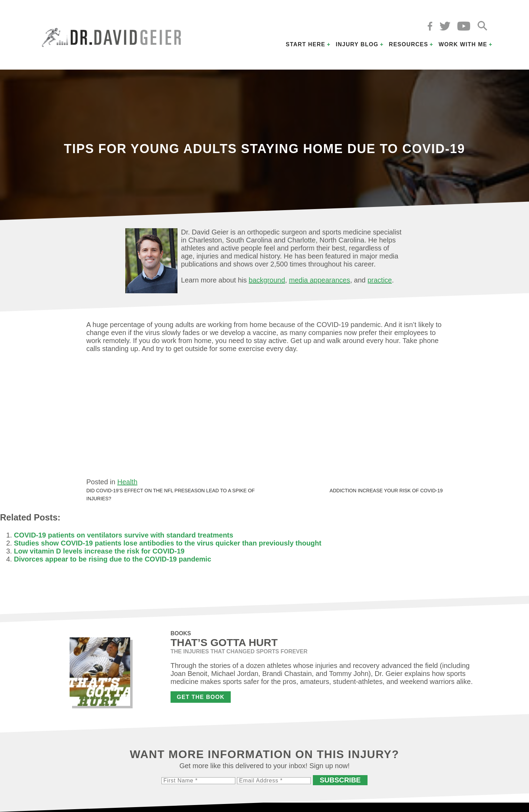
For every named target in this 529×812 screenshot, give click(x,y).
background (267, 280)
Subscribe (340, 780)
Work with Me (463, 44)
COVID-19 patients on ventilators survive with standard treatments (124, 535)
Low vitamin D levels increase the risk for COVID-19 (99, 551)
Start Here (306, 44)
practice (380, 280)
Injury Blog (357, 44)
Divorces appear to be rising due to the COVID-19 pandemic (113, 559)
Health (127, 482)
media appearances (319, 280)
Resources (408, 44)
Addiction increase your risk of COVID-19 (386, 491)
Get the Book (201, 697)
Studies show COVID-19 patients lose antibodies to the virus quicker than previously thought (168, 543)
